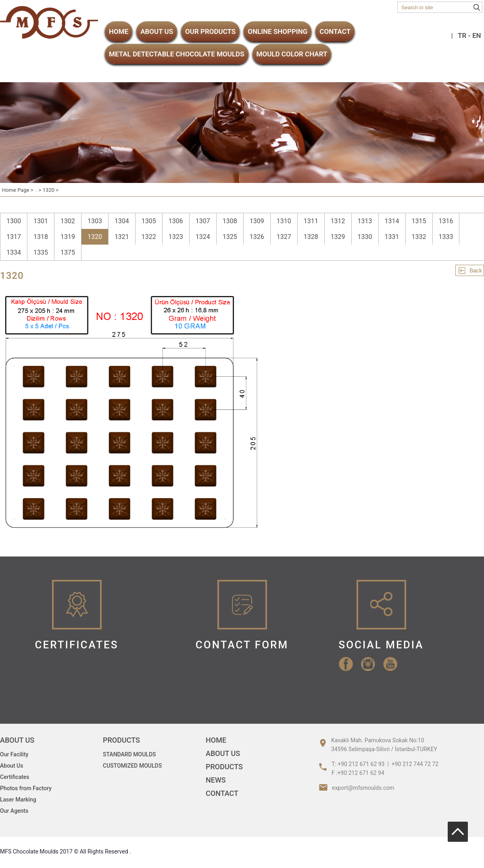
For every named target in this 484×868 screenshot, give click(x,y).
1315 (419, 221)
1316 (446, 221)
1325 (230, 237)
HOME (119, 31)
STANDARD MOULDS (129, 754)
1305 (149, 221)
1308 (230, 221)
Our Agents (14, 811)
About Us (11, 766)
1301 (41, 221)
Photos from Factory (26, 788)
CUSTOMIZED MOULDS (132, 766)
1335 (41, 252)
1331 (392, 237)
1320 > (51, 190)
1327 (284, 237)
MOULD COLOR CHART (292, 54)
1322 (149, 237)
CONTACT (335, 31)
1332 (419, 237)
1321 (122, 237)
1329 (338, 237)
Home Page (16, 190)
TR (462, 35)
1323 (176, 237)
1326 (257, 237)
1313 (365, 221)
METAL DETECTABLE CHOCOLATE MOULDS (177, 54)
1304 (122, 221)
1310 (284, 221)
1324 (203, 237)
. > (39, 190)
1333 (446, 237)
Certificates (15, 777)
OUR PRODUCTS (210, 31)
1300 (14, 221)
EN (477, 35)
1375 (68, 252)
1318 (41, 237)
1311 (311, 221)
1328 (311, 237)
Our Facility (14, 754)
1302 (68, 221)
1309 (257, 221)
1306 (176, 221)
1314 (392, 221)
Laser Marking (18, 799)
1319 (68, 237)
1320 (95, 237)
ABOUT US (157, 31)
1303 (95, 221)
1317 (14, 237)
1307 (203, 221)
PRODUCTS (224, 767)
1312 (338, 221)
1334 (14, 252)
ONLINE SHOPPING (277, 31)
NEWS (216, 780)
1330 (365, 237)
